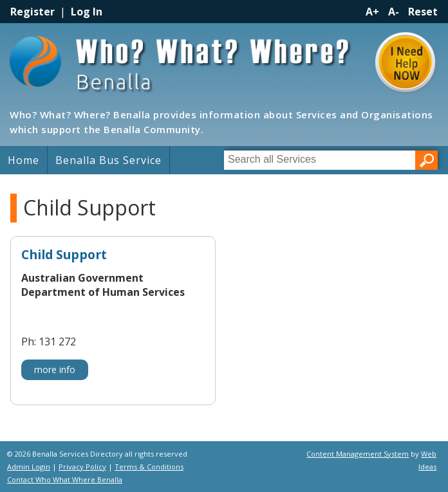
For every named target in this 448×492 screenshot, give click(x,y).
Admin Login (29, 467)
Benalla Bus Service (108, 160)
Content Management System (358, 454)
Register (33, 12)
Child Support (64, 255)
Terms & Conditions (149, 467)
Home (23, 160)
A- (394, 12)
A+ (372, 12)
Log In (87, 12)
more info (55, 369)
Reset (423, 12)
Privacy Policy (82, 467)
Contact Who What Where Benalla (65, 479)
